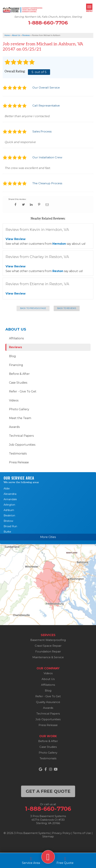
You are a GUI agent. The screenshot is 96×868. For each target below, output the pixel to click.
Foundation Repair (48, 651)
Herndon (59, 244)
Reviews (15, 347)
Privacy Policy (61, 833)
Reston (58, 271)
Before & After (19, 374)
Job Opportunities (22, 445)
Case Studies (18, 383)
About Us (16, 329)
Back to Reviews (67, 308)
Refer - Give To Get (23, 391)
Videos (14, 400)
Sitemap (48, 836)
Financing (16, 365)
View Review (16, 239)
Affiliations (16, 338)
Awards (14, 427)
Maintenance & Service (48, 657)
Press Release (19, 462)
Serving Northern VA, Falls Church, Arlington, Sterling (48, 17)
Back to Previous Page (33, 308)
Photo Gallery (19, 409)
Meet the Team (20, 418)
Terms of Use (82, 833)
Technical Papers (21, 436)
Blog (12, 356)
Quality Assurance (48, 702)
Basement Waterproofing (48, 640)
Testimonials (18, 454)
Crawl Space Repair (48, 646)
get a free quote (48, 791)
